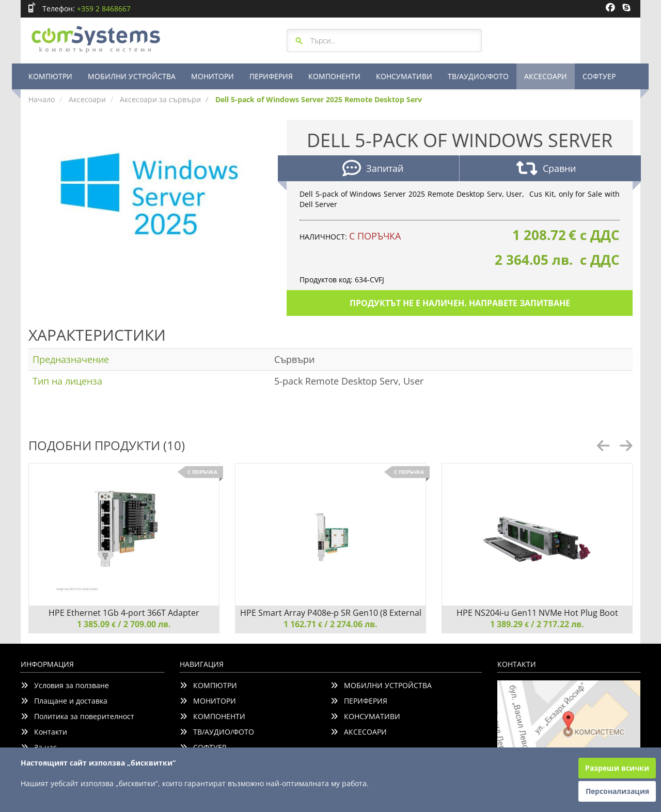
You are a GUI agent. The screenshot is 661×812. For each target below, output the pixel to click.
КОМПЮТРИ (50, 76)
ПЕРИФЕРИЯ (271, 76)
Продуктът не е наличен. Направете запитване (460, 303)
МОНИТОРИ (213, 76)
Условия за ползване (65, 685)
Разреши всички (617, 768)
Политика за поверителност (77, 716)
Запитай (373, 170)
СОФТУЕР (599, 76)
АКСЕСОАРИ (546, 76)
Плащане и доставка (64, 701)
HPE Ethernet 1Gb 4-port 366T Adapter (124, 613)
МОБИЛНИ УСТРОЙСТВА (132, 76)
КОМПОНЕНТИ (334, 76)
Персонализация (617, 791)
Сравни (546, 170)
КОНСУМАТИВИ (404, 76)
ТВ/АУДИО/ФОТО (478, 76)
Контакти (44, 732)
